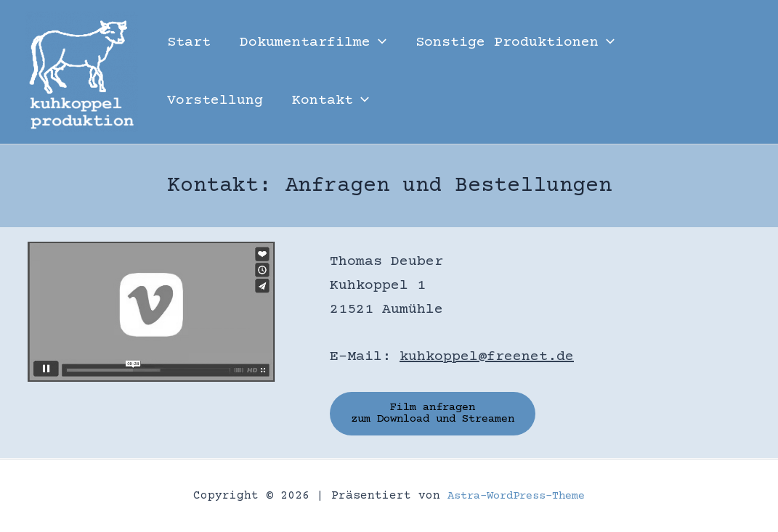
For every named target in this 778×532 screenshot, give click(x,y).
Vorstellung (215, 101)
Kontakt (331, 101)
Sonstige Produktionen (515, 43)
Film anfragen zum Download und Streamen (442, 414)
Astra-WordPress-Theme (516, 496)
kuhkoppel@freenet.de (487, 357)
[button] (378, 43)
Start (189, 42)
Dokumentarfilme (313, 43)
